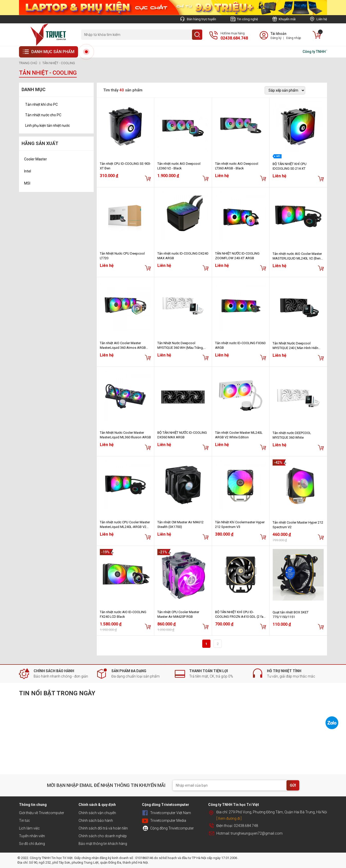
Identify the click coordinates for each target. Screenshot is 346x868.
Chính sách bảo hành (96, 821)
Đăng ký (276, 38)
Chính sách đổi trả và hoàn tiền (103, 828)
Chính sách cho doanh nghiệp (103, 836)
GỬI (293, 785)
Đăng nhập (294, 38)
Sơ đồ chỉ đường (32, 844)
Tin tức (25, 821)
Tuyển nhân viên (32, 836)
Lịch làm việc (29, 828)
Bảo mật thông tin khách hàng (103, 844)
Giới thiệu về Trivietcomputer (42, 813)
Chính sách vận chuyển (97, 813)
